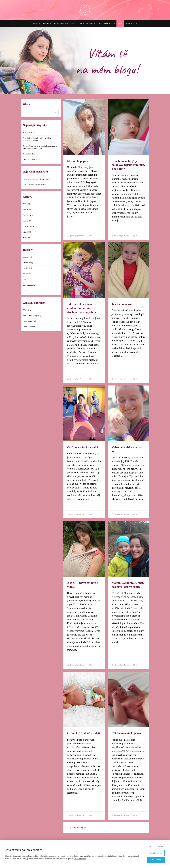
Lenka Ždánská (28, 185)
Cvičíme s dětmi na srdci (82, 447)
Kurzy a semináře (106, 24)
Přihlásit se (27, 310)
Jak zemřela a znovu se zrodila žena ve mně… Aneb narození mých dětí (83, 308)
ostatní (25, 279)
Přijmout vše (156, 860)
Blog (120, 24)
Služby (46, 24)
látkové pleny (28, 263)
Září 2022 (27, 204)
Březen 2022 (28, 210)
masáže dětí (27, 268)
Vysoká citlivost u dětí (65, 24)
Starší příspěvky (77, 828)
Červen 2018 (28, 215)
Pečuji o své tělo (44, 179)
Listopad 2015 (28, 226)
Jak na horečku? (122, 304)
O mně (36, 24)
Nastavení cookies (156, 847)
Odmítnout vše (156, 853)
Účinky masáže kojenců (126, 733)
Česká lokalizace (29, 327)
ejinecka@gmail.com (76, 236)
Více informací (80, 859)
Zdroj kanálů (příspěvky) (32, 316)
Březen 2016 (28, 221)
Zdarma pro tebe (86, 24)
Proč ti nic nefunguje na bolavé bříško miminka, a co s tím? (128, 165)
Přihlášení (131, 24)
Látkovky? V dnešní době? (84, 733)
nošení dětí (27, 274)
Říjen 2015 (27, 232)
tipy (24, 291)
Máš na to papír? (78, 161)
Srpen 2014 (27, 238)
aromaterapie (28, 257)
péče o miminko (29, 285)
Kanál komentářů (29, 321)
